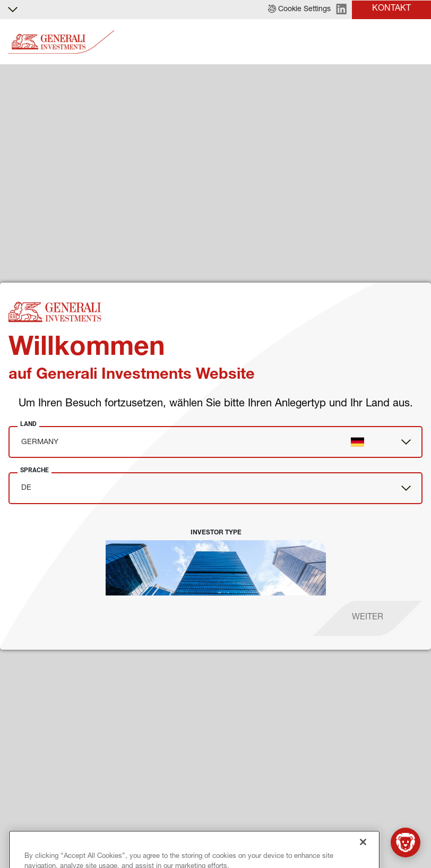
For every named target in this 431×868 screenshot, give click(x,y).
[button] (299, 10)
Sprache (35, 470)
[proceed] (368, 618)
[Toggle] (417, 42)
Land (28, 424)
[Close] (363, 856)
